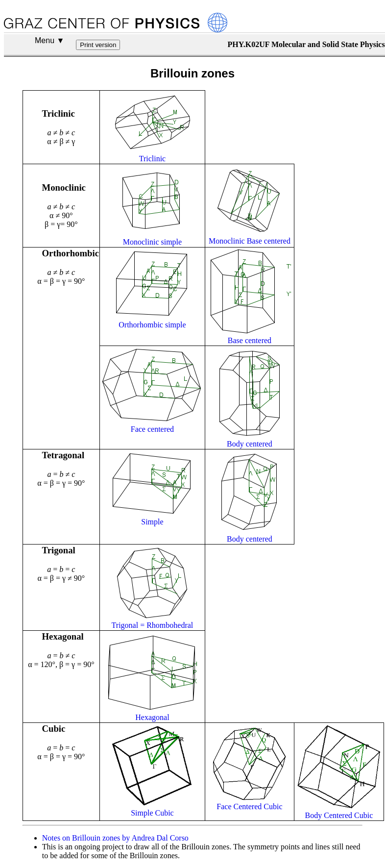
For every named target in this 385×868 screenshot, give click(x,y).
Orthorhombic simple (152, 325)
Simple (152, 522)
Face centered (152, 429)
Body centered (250, 444)
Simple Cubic (152, 813)
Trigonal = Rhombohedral (153, 625)
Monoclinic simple (152, 242)
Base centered (250, 340)
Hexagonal (152, 717)
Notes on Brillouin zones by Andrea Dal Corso (115, 838)
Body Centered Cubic (339, 815)
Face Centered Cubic (249, 806)
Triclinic (153, 159)
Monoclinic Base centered (250, 241)
